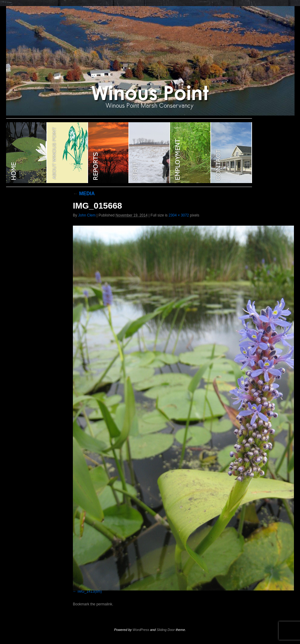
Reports (109, 153)
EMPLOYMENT (191, 153)
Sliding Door (166, 630)
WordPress (141, 630)
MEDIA (84, 194)
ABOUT (68, 153)
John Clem (87, 215)
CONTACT (232, 153)
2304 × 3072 (179, 215)
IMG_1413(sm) (90, 591)
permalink (104, 604)
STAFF (150, 153)
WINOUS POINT (27, 153)
